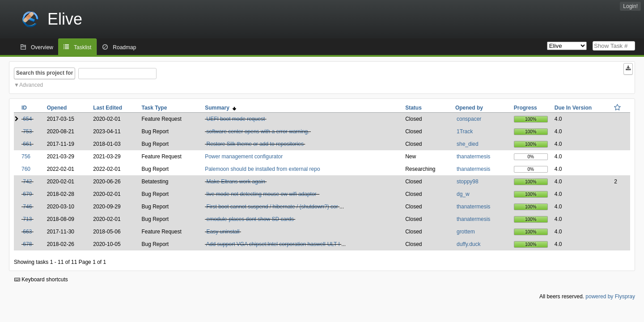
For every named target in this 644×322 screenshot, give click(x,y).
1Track (465, 131)
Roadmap (124, 47)
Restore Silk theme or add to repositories (255, 144)
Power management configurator (244, 157)
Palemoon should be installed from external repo (262, 169)
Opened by (469, 108)
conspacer (469, 119)
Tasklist (83, 47)
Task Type (154, 108)
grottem (466, 232)
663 (27, 232)
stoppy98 (468, 182)
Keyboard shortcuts (41, 280)
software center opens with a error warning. (258, 131)
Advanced (31, 85)
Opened (57, 108)
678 (27, 244)
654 (27, 119)
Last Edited (108, 108)
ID (24, 108)
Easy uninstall (223, 232)
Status (413, 108)
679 (27, 194)
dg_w (463, 194)
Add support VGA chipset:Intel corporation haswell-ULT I (273, 244)
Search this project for (44, 73)
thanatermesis (473, 157)
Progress (525, 108)
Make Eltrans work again (235, 182)
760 (26, 169)
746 (27, 207)
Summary (220, 108)
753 (27, 131)
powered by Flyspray (610, 297)
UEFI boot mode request (235, 119)
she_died (468, 144)
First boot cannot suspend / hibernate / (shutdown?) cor (272, 207)
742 (27, 182)
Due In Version (573, 108)
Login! (630, 6)
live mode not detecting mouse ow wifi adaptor (262, 194)
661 (27, 144)
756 (26, 157)
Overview (42, 47)
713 (27, 219)
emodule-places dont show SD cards (250, 219)
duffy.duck (469, 244)
